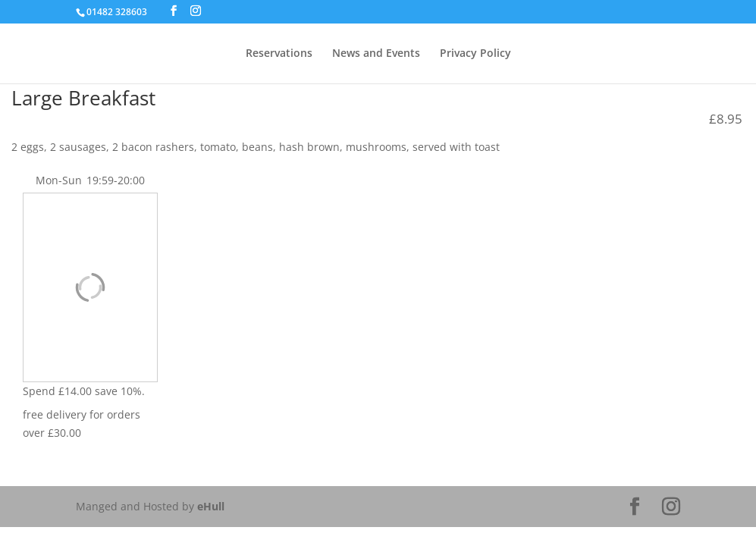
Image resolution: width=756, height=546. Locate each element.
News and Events (376, 54)
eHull (211, 506)
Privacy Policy (475, 54)
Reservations (279, 54)
